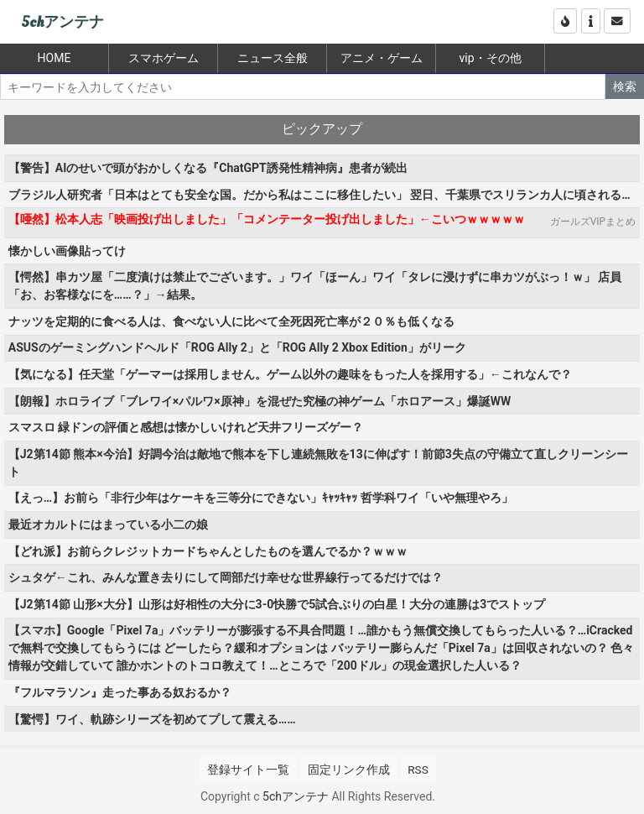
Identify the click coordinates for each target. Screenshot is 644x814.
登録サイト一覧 (248, 770)
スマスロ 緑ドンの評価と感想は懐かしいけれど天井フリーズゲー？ (186, 427)
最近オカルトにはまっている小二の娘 (108, 524)
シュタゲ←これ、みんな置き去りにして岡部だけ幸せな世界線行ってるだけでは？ (226, 577)
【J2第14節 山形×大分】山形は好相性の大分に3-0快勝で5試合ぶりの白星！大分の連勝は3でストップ (277, 604)
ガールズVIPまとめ (593, 222)
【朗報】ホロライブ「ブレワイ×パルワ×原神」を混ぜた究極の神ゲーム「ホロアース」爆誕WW (260, 401)
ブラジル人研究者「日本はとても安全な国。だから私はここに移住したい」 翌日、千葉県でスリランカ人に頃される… (319, 195)
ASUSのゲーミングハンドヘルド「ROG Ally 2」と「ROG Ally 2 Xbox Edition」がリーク (237, 347)
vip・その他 (490, 58)
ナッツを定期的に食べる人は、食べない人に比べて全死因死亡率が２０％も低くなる (231, 321)
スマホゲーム (164, 58)
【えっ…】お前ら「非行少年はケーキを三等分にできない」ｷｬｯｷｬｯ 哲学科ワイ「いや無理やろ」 (261, 498)
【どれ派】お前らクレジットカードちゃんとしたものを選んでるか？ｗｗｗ (208, 551)
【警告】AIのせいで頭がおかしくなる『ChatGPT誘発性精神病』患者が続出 (208, 168)
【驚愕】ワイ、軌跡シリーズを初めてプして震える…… (152, 719)
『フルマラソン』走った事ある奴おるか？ (120, 692)
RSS (418, 770)
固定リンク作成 (349, 770)
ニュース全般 (273, 58)
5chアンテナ (62, 22)
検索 (625, 86)
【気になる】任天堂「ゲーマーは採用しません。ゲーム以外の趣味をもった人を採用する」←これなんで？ (290, 374)
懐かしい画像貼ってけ (67, 251)
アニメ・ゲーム (382, 58)
